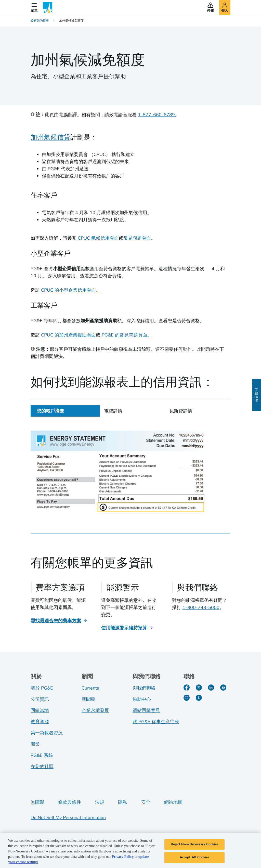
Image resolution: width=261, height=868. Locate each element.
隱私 (123, 802)
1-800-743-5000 (201, 607)
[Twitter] (199, 688)
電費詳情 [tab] (113, 411)
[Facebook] (187, 688)
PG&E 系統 (42, 755)
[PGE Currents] (199, 698)
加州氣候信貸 (50, 137)
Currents (90, 688)
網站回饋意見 (146, 710)
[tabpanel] (130, 472)
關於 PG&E (42, 688)
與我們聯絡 (144, 688)
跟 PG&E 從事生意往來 (156, 722)
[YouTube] (223, 688)
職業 (35, 744)
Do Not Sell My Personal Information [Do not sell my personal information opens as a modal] (68, 818)
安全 (146, 802)
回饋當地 (40, 710)
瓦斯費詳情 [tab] (181, 411)
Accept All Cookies (194, 858)
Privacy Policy (123, 857)
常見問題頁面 (137, 238)
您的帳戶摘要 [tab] (50, 411)
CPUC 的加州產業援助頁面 (68, 335)
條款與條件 (70, 802)
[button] (34, 7)
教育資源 (40, 722)
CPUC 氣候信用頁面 (98, 238)
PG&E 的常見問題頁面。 (127, 335)
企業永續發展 (95, 710)
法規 (100, 802)
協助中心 (142, 699)
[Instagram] (187, 698)
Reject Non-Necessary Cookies (195, 845)
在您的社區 (42, 767)
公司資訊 (40, 699)
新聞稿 (88, 699)
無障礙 (37, 802)
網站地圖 (173, 802)
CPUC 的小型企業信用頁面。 (71, 290)
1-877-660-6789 (156, 115)
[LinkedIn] (211, 688)
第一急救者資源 (47, 733)
